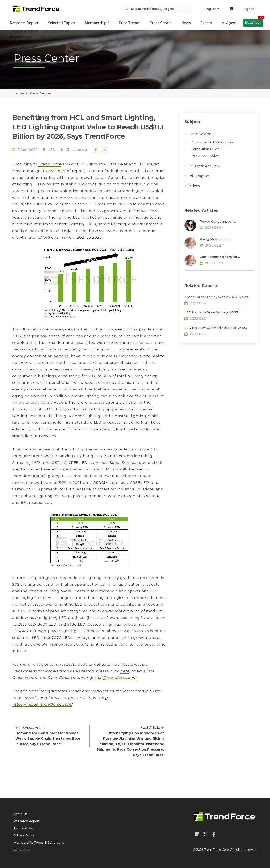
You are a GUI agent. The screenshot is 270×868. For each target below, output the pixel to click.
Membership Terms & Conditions (39, 843)
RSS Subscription (205, 156)
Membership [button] (96, 23)
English (212, 9)
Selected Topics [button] (61, 23)
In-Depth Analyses (204, 166)
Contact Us (22, 850)
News (186, 23)
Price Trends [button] (129, 23)
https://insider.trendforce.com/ (42, 704)
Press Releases (201, 134)
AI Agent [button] (229, 23)
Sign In (249, 9)
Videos (194, 186)
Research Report (24, 23)
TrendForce (50, 164)
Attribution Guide (205, 149)
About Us (20, 814)
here (124, 671)
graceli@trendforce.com (113, 678)
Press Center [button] (161, 23)
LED (52, 150)
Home (19, 93)
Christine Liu (76, 150)
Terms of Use (24, 828)
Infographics (199, 176)
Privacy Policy (24, 835)
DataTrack (254, 21)
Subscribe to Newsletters (212, 142)
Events (206, 23)
